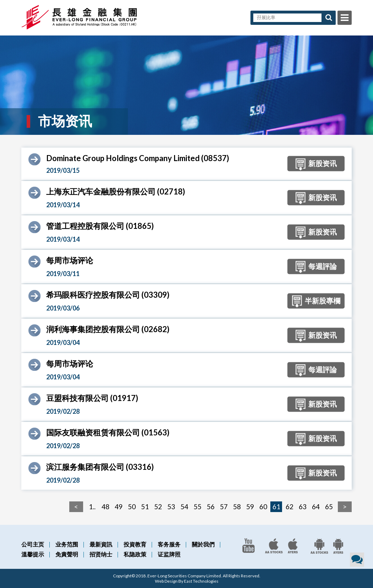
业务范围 (67, 544)
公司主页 (33, 544)
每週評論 (314, 267)
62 (290, 507)
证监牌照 (169, 554)
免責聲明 (67, 554)
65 (329, 507)
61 (276, 507)
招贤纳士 (101, 554)
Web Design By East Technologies (187, 581)
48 (106, 507)
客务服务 (169, 544)
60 (263, 507)
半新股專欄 (314, 302)
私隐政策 (135, 554)
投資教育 (135, 544)
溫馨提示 (33, 554)
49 (119, 507)
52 (158, 507)
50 (132, 507)
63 (303, 507)
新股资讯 (314, 164)
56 (211, 507)
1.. (92, 507)
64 (316, 507)
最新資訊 (101, 544)
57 (224, 507)
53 (171, 507)
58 (237, 507)
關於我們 (203, 544)
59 (250, 507)
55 (198, 507)
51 (145, 507)
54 (184, 507)
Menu (345, 18)
